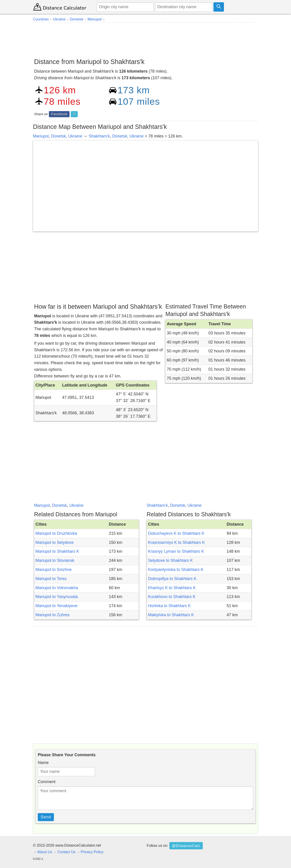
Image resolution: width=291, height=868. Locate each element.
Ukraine (75, 136)
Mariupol (41, 136)
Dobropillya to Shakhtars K (172, 579)
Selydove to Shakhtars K (170, 560)
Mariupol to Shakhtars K (57, 551)
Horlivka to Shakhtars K (169, 606)
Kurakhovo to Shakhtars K (172, 597)
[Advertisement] (145, 39)
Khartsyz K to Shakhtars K (172, 588)
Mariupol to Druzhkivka (56, 533)
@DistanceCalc (186, 846)
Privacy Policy (92, 852)
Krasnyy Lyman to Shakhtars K (176, 551)
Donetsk (58, 136)
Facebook (59, 114)
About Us (45, 852)
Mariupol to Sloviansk (55, 560)
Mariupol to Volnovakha (57, 588)
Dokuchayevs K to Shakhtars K (176, 533)
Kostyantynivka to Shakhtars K (176, 570)
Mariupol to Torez (51, 579)
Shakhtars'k (99, 136)
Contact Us (66, 852)
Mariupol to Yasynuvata (57, 597)
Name (43, 763)
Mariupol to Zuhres (53, 615)
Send (46, 817)
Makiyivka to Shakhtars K (171, 615)
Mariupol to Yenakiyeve (56, 606)
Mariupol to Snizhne (54, 570)
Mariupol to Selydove (55, 542)
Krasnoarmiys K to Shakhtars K (176, 542)
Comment (47, 782)
